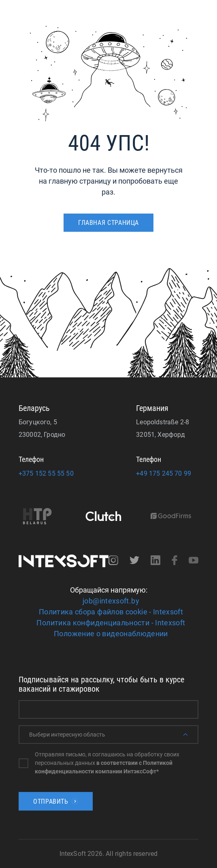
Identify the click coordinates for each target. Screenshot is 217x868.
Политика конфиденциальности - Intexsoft (111, 623)
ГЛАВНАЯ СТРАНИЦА (108, 223)
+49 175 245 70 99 (164, 473)
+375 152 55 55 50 (46, 473)
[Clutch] (107, 517)
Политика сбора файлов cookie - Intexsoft (111, 612)
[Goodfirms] (174, 517)
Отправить (56, 801)
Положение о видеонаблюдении (111, 634)
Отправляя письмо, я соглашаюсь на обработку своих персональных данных (107, 763)
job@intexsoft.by (111, 601)
